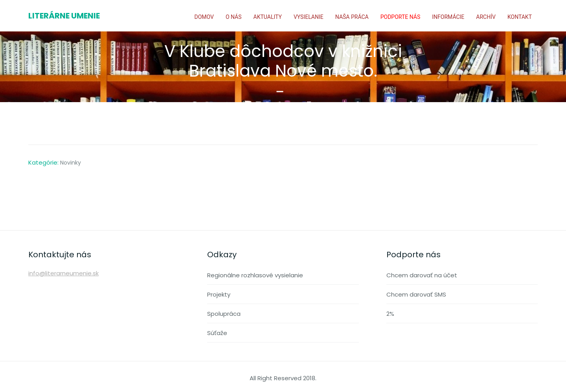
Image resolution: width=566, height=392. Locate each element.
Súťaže (217, 333)
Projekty (219, 294)
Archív (486, 17)
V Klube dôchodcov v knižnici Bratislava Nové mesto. (283, 61)
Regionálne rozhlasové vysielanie (255, 275)
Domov (204, 17)
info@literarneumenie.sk (63, 273)
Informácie (448, 17)
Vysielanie (309, 17)
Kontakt (520, 17)
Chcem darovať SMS (416, 294)
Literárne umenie (64, 16)
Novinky (71, 163)
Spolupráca (224, 314)
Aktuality (268, 17)
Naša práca (352, 17)
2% (390, 314)
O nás (234, 17)
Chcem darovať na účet (422, 275)
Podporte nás (401, 17)
